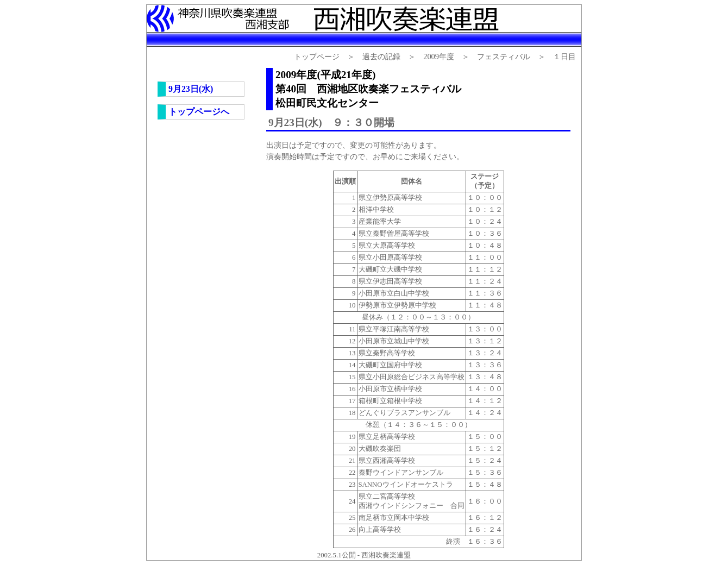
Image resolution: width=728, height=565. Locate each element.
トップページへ (199, 112)
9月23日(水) (191, 89)
